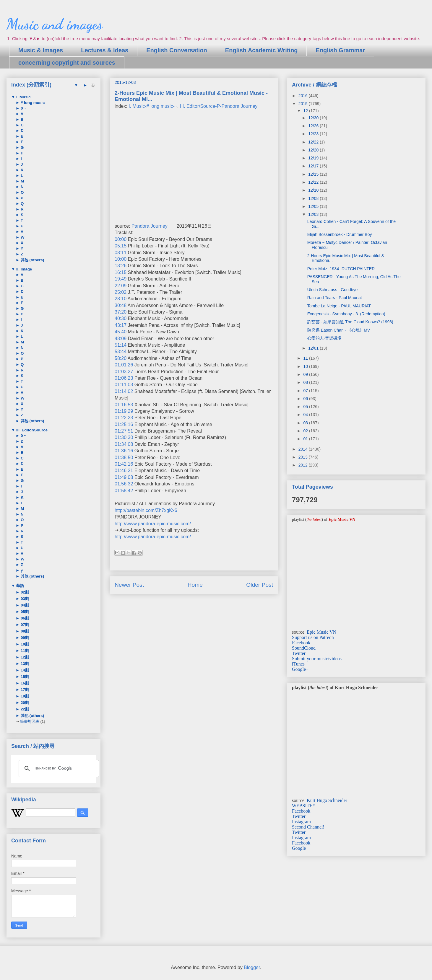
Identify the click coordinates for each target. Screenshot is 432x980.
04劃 (24, 605)
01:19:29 (124, 411)
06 (306, 399)
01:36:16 (124, 451)
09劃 (24, 638)
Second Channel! (308, 827)
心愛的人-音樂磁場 (325, 338)
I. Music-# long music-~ (153, 106)
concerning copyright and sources (67, 63)
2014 (304, 449)
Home (195, 585)
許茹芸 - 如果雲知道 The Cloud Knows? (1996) (350, 322)
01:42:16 (124, 464)
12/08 (314, 198)
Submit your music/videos (317, 659)
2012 (304, 465)
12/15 (314, 174)
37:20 (121, 312)
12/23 (314, 134)
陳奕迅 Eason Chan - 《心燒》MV (339, 330)
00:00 (121, 239)
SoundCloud (304, 648)
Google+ (300, 669)
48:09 (121, 339)
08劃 (24, 631)
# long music (32, 103)
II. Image (23, 269)
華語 (20, 586)
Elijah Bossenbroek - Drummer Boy (340, 234)
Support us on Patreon (313, 637)
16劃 (24, 683)
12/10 (314, 190)
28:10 (121, 299)
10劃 (24, 644)
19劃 (24, 696)
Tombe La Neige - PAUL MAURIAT (339, 306)
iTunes (298, 664)
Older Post (260, 585)
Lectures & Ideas (105, 50)
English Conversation (177, 50)
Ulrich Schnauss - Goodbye (332, 290)
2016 (304, 96)
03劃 (24, 599)
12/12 (314, 182)
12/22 (314, 142)
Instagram (301, 822)
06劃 (24, 618)
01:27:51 (124, 431)
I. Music (23, 97)
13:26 (121, 266)
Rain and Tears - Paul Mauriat (335, 298)
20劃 (24, 703)
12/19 (314, 158)
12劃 (24, 657)
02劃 (24, 592)
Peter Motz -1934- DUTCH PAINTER (341, 269)
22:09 (121, 286)
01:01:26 (124, 365)
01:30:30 (124, 437)
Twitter (299, 653)
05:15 (121, 246)
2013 (304, 457)
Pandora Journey (150, 226)
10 (306, 366)
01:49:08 (124, 477)
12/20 (314, 150)
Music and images (55, 24)
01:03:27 (124, 372)
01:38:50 (124, 458)
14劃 (24, 670)
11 (306, 358)
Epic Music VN (321, 632)
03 (306, 423)
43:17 (121, 325)
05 (306, 407)
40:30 (121, 318)
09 (306, 374)
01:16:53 (124, 405)
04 (306, 415)
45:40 (121, 332)
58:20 (121, 358)
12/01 (314, 348)
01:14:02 (124, 391)
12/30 (314, 118)
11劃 (24, 651)
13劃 (24, 664)
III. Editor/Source (31, 430)
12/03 (314, 214)
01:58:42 (124, 491)
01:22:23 (124, 418)
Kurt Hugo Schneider (327, 800)
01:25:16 (124, 424)
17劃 (24, 690)
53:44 (121, 352)
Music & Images (41, 50)
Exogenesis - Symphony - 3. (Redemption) (346, 314)
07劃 (24, 625)
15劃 (24, 677)
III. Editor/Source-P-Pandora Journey (219, 106)
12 (306, 111)
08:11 (121, 253)
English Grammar (340, 50)
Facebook (301, 643)
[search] (58, 769)
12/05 (314, 206)
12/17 (314, 166)
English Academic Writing (262, 50)
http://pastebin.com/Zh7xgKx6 (146, 510)
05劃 (24, 612)
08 (306, 382)
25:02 (121, 292)
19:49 (121, 279)
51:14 (121, 345)
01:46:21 (124, 471)
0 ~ (23, 108)
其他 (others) (32, 260)
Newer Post (129, 585)
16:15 (121, 272)
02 (306, 431)
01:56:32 (124, 484)
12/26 (314, 126)
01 (306, 439)
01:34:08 (124, 444)
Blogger (252, 967)
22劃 (24, 709)
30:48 (121, 305)
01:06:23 (124, 378)
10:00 (121, 259)
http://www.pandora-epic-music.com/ (153, 524)
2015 (304, 104)
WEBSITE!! (304, 806)
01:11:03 (124, 385)
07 (306, 391)
